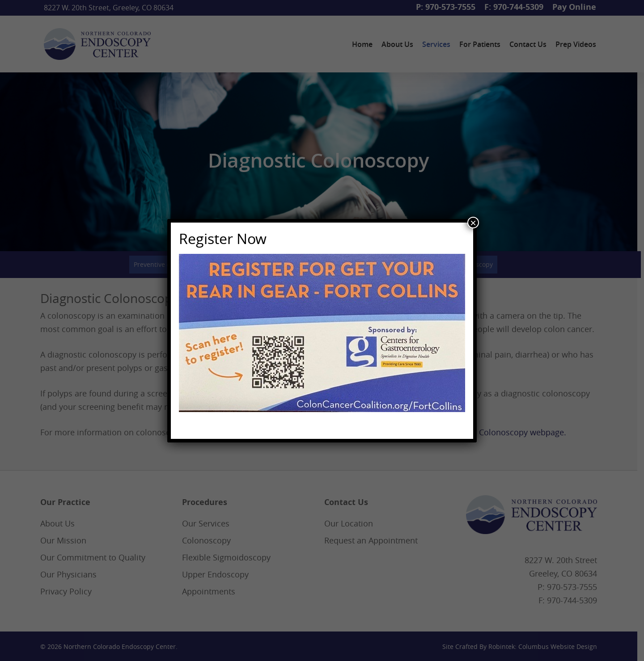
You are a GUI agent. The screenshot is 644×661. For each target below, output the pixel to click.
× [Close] (473, 223)
